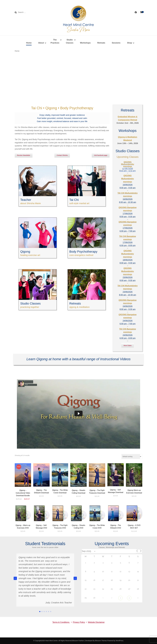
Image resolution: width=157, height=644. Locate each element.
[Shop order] (132, 457)
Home (29, 43)
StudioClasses (70, 41)
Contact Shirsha (62, 155)
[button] (75, 578)
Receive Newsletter (24, 155)
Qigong (29, 382)
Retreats (101, 43)
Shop (130, 43)
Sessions (116, 43)
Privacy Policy (79, 622)
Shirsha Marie (32, 385)
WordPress (120, 641)
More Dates (128, 345)
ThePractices (55, 41)
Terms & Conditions (61, 622)
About (41, 43)
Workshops (85, 43)
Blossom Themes (101, 641)
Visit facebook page (101, 155)
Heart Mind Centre (51, 641)
